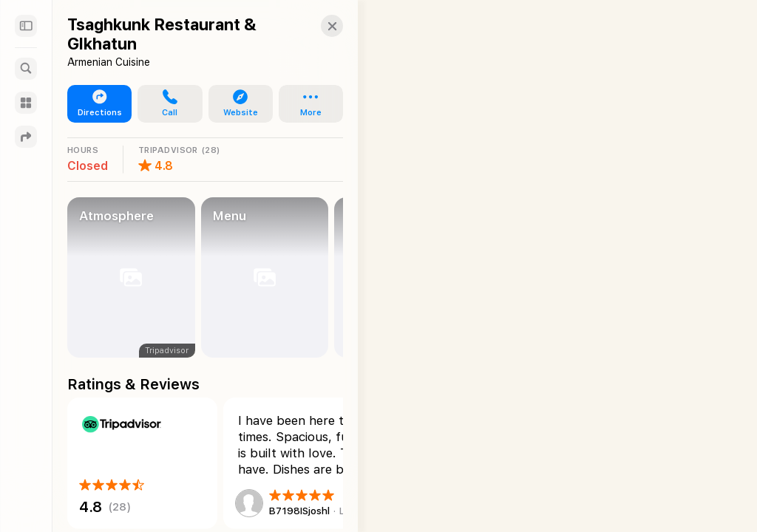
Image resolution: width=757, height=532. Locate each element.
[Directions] (26, 137)
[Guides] (26, 103)
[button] (317, 26)
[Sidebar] (26, 26)
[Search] (26, 69)
